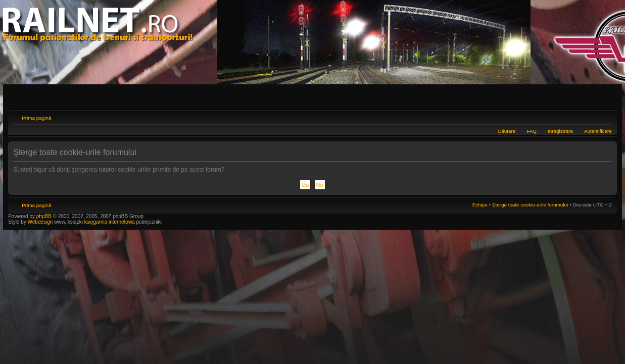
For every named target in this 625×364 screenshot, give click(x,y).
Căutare (507, 131)
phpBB (44, 216)
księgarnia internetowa (110, 222)
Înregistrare (560, 131)
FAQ (532, 131)
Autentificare (598, 131)
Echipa (480, 205)
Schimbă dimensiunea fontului (605, 117)
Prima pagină (36, 118)
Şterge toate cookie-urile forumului (530, 205)
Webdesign (41, 222)
